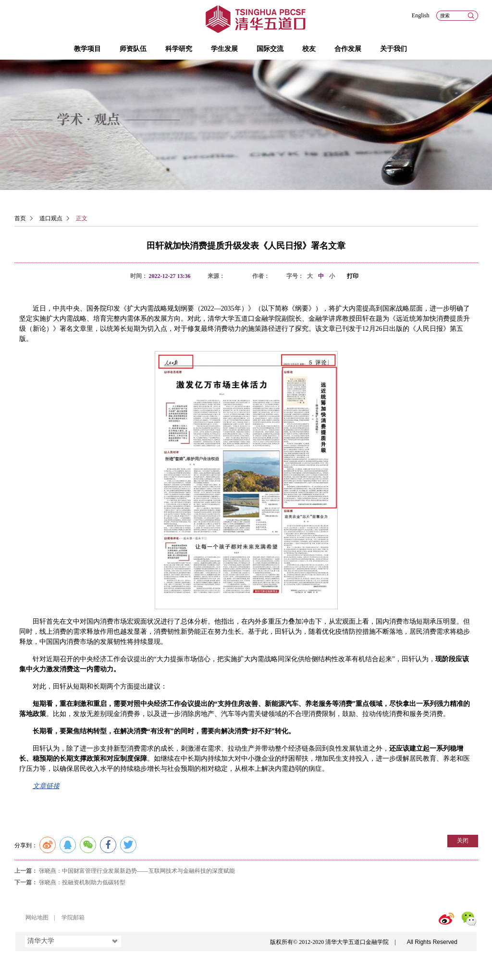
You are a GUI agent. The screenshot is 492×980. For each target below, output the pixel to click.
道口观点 (51, 218)
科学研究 (179, 49)
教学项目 (87, 49)
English (421, 15)
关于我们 (394, 49)
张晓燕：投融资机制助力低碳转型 (82, 882)
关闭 (463, 841)
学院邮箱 (73, 917)
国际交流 (270, 49)
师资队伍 (133, 49)
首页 (20, 218)
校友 (309, 49)
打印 (353, 276)
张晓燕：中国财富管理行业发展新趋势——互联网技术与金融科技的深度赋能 (137, 871)
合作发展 (348, 49)
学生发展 (224, 49)
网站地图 (37, 917)
